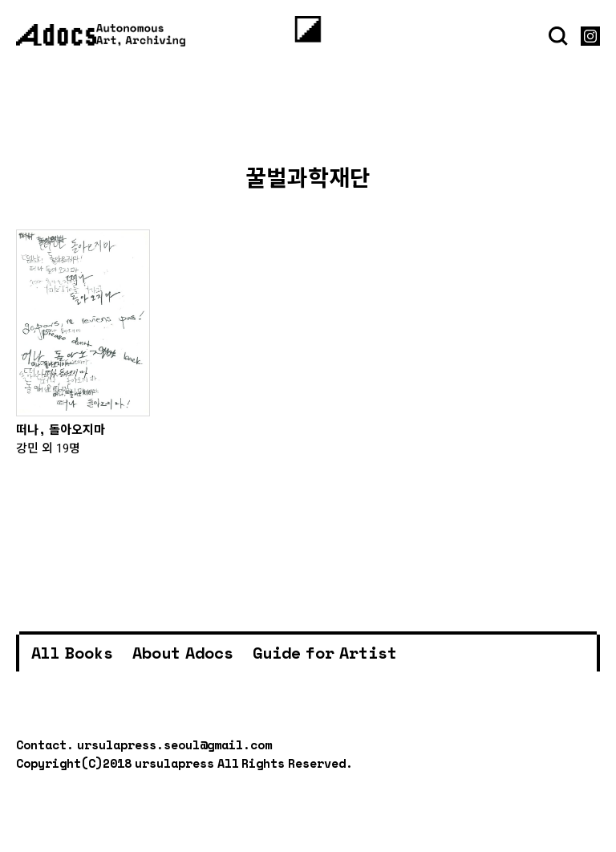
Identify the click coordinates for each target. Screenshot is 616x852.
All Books (72, 653)
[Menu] (308, 29)
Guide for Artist (325, 653)
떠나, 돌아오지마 (61, 429)
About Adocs (183, 653)
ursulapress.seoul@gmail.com (174, 744)
